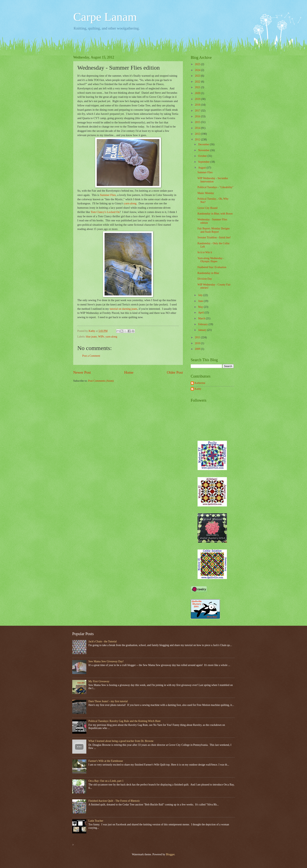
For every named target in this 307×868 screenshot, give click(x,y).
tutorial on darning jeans (123, 309)
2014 (198, 128)
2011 (198, 337)
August (202, 168)
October (203, 156)
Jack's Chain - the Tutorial (103, 641)
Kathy (198, 389)
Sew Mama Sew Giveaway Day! (106, 661)
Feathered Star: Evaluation (212, 267)
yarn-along (130, 203)
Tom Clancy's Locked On (105, 212)
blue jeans (91, 337)
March (202, 318)
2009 (198, 349)
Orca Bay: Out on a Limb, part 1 (106, 781)
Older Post (175, 372)
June (201, 301)
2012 (198, 140)
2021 (198, 87)
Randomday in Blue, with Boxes (215, 214)
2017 (198, 111)
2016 (198, 116)
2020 (198, 93)
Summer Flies (108, 195)
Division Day (205, 279)
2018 (198, 105)
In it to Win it (205, 252)
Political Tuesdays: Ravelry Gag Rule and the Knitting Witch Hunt (125, 721)
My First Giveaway (99, 681)
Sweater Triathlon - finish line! (214, 237)
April (201, 313)
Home (129, 372)
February (203, 324)
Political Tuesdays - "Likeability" (215, 187)
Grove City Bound (207, 208)
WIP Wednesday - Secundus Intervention (213, 180)
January (203, 330)
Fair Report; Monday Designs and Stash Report (213, 230)
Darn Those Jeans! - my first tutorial (108, 701)
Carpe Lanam (105, 17)
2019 (198, 99)
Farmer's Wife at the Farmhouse (106, 761)
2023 (198, 76)
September (204, 162)
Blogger (170, 854)
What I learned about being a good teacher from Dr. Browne (121, 741)
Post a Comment (91, 356)
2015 (198, 122)
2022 (198, 82)
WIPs (101, 337)
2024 (198, 70)
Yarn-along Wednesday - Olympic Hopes (211, 260)
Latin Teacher (96, 821)
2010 (198, 343)
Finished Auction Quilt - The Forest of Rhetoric (114, 801)
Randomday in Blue (208, 273)
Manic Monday (206, 193)
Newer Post (82, 372)
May (201, 307)
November (204, 150)
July (201, 295)
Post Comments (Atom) (101, 381)
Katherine (200, 383)
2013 (198, 134)
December (204, 144)
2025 (198, 64)
